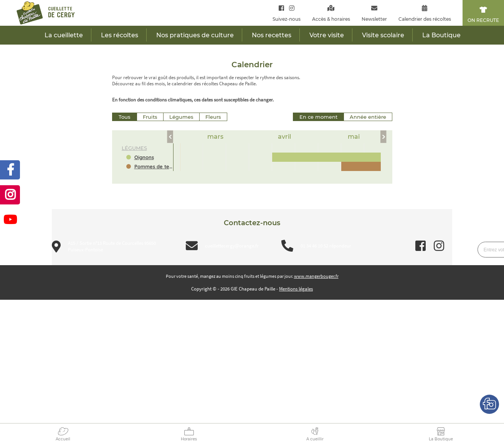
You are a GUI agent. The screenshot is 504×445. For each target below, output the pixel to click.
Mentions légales (296, 289)
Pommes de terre (154, 166)
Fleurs (213, 117)
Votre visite (327, 35)
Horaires (189, 439)
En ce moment (318, 117)
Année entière (368, 117)
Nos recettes (272, 35)
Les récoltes (120, 35)
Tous (125, 117)
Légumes (181, 117)
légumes (134, 148)
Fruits (150, 117)
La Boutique (441, 439)
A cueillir (315, 439)
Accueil (63, 439)
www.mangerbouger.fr (316, 276)
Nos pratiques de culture (195, 35)
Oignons (144, 157)
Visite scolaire (383, 35)
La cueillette (64, 35)
